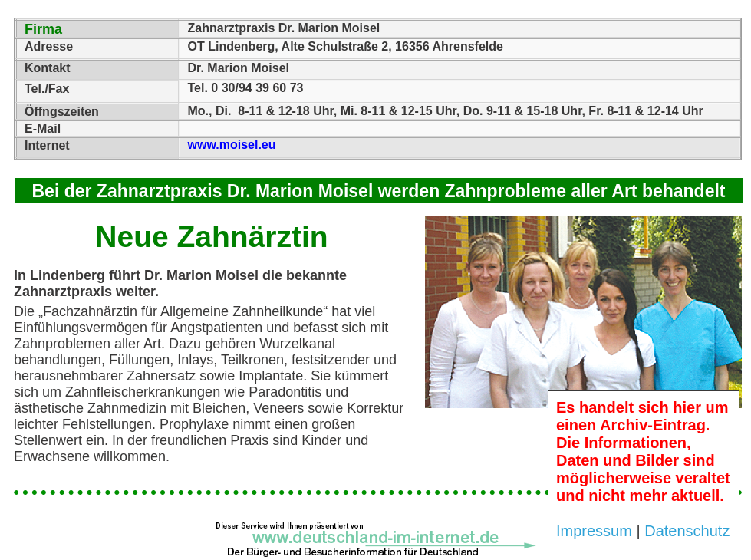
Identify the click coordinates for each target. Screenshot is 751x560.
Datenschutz (687, 531)
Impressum (594, 531)
